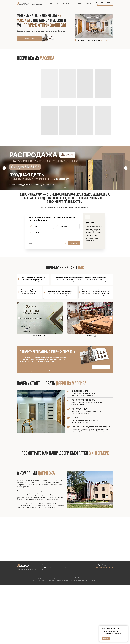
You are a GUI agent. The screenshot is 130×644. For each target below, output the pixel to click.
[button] (105, 5)
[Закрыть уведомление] (126, 627)
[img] (48, 38)
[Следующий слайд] (126, 168)
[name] (37, 380)
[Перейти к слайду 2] (66, 188)
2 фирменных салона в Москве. (92, 40)
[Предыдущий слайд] (4, 168)
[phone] (73, 380)
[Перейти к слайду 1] (64, 188)
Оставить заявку (101, 380)
